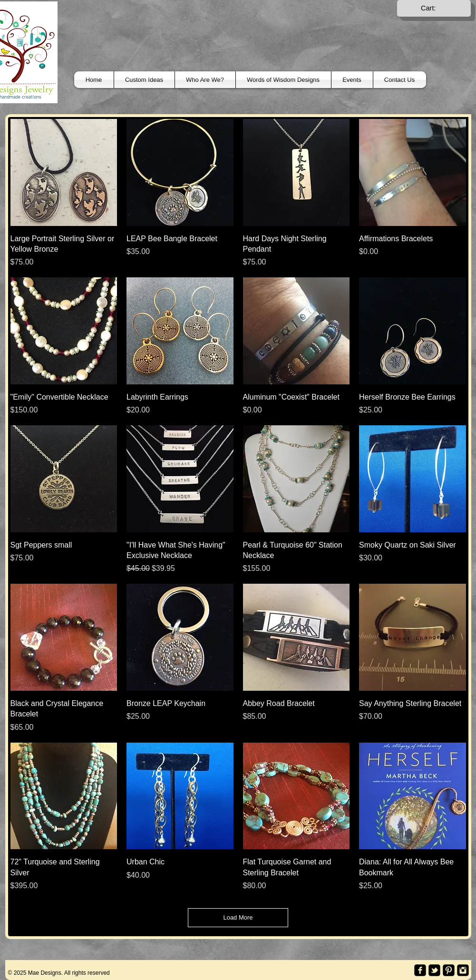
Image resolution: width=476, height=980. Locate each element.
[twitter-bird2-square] (434, 970)
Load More (238, 917)
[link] (434, 8)
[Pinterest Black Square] (449, 970)
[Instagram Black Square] (463, 970)
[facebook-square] (420, 970)
